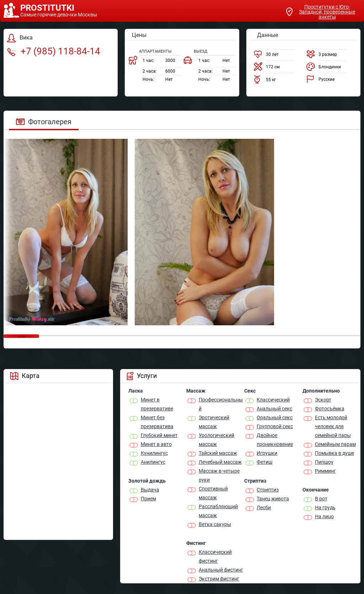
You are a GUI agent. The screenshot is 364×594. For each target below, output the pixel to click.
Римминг (325, 471)
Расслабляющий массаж (218, 511)
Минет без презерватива (157, 422)
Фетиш (264, 462)
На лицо (324, 516)
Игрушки (267, 453)
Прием (148, 499)
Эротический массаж (214, 422)
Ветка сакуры (215, 524)
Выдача (150, 490)
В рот (321, 499)
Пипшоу (324, 462)
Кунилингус (154, 453)
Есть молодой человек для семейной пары (333, 426)
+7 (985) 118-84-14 (54, 51)
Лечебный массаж (220, 462)
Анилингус (153, 462)
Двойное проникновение (275, 440)
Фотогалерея (44, 122)
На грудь (325, 508)
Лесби (264, 508)
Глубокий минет (159, 435)
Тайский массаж (218, 453)
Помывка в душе (334, 453)
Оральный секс (275, 417)
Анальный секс (274, 409)
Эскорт (323, 400)
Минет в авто (156, 444)
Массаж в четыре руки (219, 475)
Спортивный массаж (213, 493)
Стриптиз (268, 490)
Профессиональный (221, 404)
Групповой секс (275, 426)
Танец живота (273, 499)
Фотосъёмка (330, 409)
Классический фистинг (215, 556)
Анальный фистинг (221, 570)
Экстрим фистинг (219, 579)
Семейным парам (335, 444)
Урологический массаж (216, 440)
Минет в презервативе (157, 404)
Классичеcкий (273, 400)
